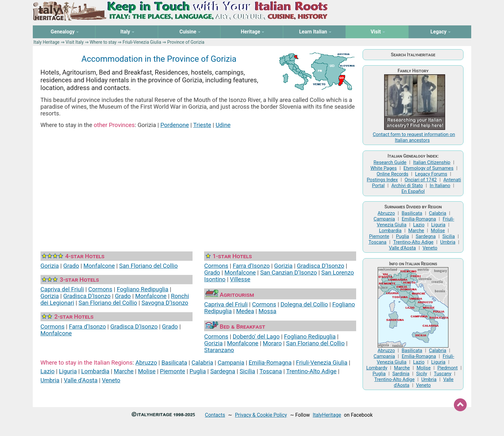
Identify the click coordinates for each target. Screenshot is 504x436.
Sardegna (223, 371)
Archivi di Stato (407, 186)
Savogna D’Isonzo (165, 303)
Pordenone (175, 125)
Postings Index (382, 180)
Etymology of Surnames (428, 168)
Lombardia (95, 371)
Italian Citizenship (432, 162)
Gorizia (50, 266)
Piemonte (173, 371)
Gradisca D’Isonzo (87, 296)
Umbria (50, 380)
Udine (223, 125)
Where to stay (103, 42)
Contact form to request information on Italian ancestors (414, 137)
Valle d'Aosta (81, 380)
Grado (71, 266)
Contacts (215, 415)
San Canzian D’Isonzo (288, 272)
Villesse (240, 279)
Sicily (422, 374)
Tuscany (443, 374)
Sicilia (247, 371)
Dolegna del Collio (304, 304)
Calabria (202, 363)
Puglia (198, 371)
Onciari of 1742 (421, 180)
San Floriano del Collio (148, 266)
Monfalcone (99, 266)
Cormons (100, 289)
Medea (245, 311)
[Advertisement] (198, 182)
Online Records (393, 174)
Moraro (272, 343)
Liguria (68, 371)
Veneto (111, 380)
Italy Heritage (46, 42)
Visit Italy (75, 42)
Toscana (271, 371)
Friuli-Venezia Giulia (142, 42)
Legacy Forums (431, 174)
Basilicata (174, 363)
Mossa (267, 311)
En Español (413, 191)
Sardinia (401, 374)
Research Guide (390, 162)
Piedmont (448, 368)
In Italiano (440, 186)
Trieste (202, 125)
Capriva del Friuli (62, 289)
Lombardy (377, 368)
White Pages (383, 168)
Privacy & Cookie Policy (261, 415)
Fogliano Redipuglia (143, 289)
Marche (124, 371)
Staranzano (219, 350)
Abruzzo (146, 363)
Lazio (48, 371)
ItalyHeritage (327, 415)
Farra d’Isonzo (87, 327)
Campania (231, 363)
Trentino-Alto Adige (311, 371)
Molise (147, 371)
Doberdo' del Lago (256, 336)
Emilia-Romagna (270, 363)
